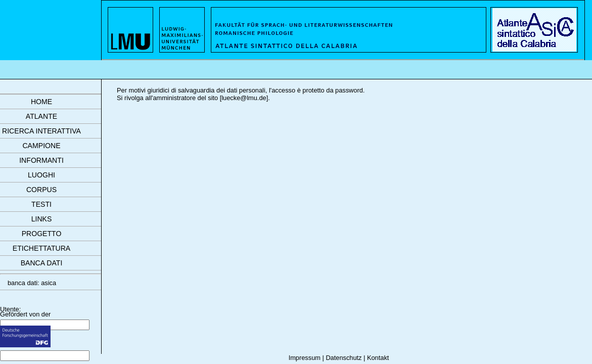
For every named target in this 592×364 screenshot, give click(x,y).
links (42, 219)
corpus (41, 190)
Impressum (305, 358)
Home (41, 102)
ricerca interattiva (41, 131)
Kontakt (378, 358)
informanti (41, 160)
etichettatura (41, 248)
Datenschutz (344, 358)
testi (41, 204)
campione (41, 146)
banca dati (42, 263)
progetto (42, 234)
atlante (41, 116)
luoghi (41, 175)
